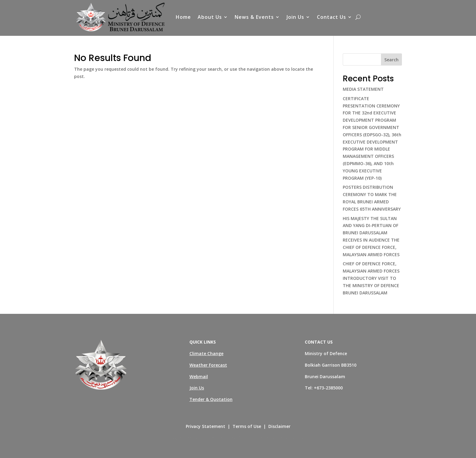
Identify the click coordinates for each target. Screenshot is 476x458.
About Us (210, 17)
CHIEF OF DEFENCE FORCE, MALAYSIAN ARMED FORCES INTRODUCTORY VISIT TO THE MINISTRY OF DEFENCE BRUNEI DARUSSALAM (371, 278)
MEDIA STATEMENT (363, 89)
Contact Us (331, 17)
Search (391, 60)
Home (183, 17)
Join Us (295, 17)
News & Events (254, 17)
